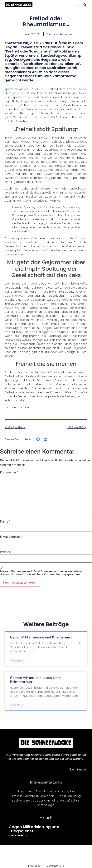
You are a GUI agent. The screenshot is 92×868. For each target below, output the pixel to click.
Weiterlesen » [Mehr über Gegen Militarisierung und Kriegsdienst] (18, 835)
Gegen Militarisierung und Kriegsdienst (41, 637)
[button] (78, 5)
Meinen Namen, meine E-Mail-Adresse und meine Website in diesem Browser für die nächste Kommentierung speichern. (41, 573)
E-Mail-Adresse (11, 537)
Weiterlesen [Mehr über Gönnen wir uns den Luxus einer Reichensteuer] (17, 705)
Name (5, 522)
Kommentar (9, 473)
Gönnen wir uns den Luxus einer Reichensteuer (35, 680)
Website (5, 552)
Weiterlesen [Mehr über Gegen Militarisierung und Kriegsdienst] (17, 661)
